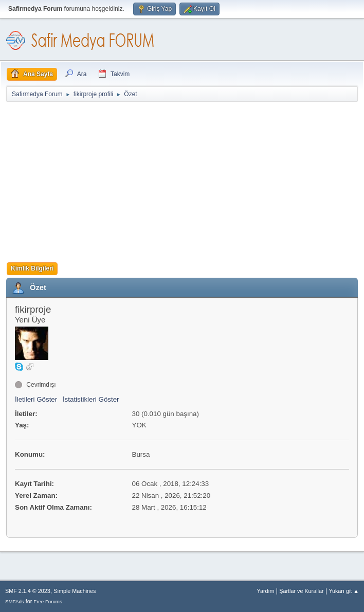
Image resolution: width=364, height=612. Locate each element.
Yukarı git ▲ (344, 591)
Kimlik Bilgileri (32, 268)
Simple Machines (75, 591)
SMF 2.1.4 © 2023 (28, 591)
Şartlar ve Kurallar (301, 591)
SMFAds (15, 601)
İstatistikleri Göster (91, 399)
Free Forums (48, 601)
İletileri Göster (36, 399)
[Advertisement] (182, 180)
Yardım (266, 591)
